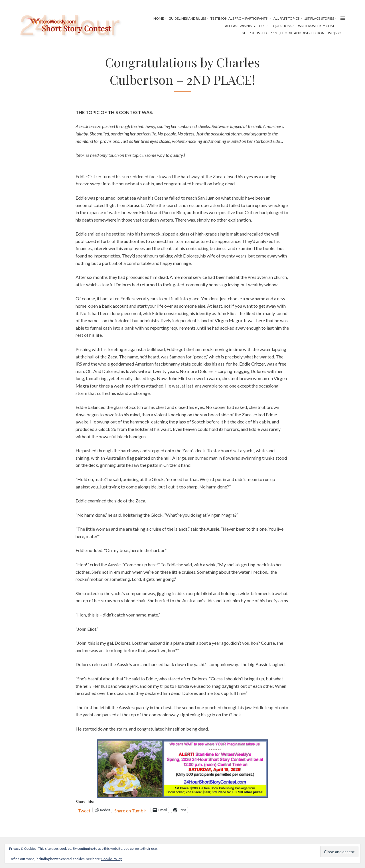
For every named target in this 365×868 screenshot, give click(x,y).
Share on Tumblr (130, 810)
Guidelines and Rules (187, 18)
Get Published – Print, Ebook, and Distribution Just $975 (291, 33)
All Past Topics (286, 18)
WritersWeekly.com (316, 26)
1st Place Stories (319, 18)
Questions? (283, 26)
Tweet (84, 810)
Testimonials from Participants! (240, 18)
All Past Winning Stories (247, 26)
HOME (159, 18)
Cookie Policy (111, 859)
